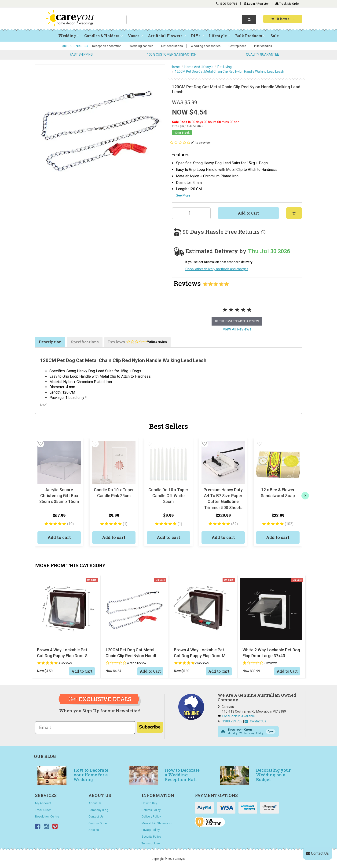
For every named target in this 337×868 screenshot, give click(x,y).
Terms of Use (151, 843)
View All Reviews (237, 329)
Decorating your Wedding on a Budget (273, 775)
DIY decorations (172, 46)
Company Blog (98, 810)
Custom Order (98, 823)
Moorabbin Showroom (157, 823)
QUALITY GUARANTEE (262, 54)
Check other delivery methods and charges (217, 269)
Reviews (137, 343)
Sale (275, 36)
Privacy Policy (151, 830)
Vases (135, 36)
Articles (94, 830)
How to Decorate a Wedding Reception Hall (182, 775)
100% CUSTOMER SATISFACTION (172, 54)
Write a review (201, 142)
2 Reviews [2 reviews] (202, 663)
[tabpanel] (237, 315)
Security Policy (151, 837)
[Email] (85, 728)
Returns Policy (151, 810)
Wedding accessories (206, 46)
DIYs (197, 36)
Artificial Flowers (167, 36)
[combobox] (184, 20)
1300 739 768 (228, 4)
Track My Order (286, 4)
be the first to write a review (237, 321)
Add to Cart (248, 213)
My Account (43, 803)
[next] (305, 496)
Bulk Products (250, 36)
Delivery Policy (151, 816)
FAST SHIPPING (81, 54)
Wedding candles (141, 46)
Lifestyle (220, 36)
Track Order (43, 810)
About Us (95, 803)
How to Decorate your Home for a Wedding (91, 775)
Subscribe (150, 727)
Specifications (85, 342)
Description (50, 342)
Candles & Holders (103, 36)
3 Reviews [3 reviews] (65, 663)
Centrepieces (237, 46)
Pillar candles (263, 46)
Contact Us (255, 721)
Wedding (69, 36)
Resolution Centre (47, 816)
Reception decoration (107, 46)
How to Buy (149, 803)
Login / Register (258, 4)
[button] (40, 444)
